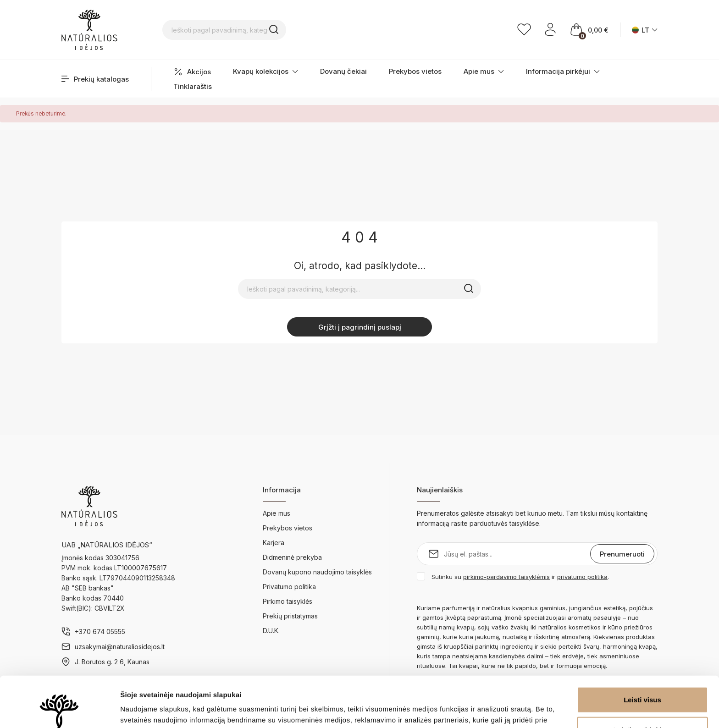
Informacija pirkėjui (563, 71)
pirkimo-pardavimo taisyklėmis (506, 577)
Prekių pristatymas (290, 616)
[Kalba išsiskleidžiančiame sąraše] (645, 30)
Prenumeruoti (622, 554)
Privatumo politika (289, 587)
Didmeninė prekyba (292, 557)
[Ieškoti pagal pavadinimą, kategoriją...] (284, 30)
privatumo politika (582, 577)
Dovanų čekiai (343, 71)
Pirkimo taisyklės (288, 601)
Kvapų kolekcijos (265, 71)
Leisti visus (642, 649)
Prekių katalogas (95, 79)
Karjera (274, 543)
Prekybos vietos (415, 71)
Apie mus (484, 71)
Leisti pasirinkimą (643, 679)
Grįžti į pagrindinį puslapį (360, 327)
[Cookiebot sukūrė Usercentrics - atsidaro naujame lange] (59, 710)
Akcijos (192, 72)
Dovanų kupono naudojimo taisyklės (317, 572)
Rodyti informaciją (470, 710)
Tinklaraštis (193, 86)
